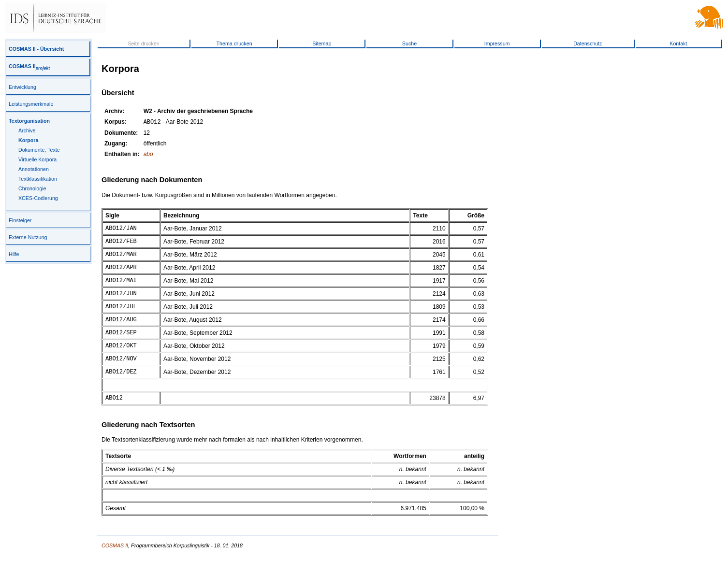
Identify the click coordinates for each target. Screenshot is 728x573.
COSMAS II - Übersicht (36, 49)
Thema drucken (234, 43)
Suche (409, 43)
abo (148, 155)
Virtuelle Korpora (37, 159)
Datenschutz (588, 43)
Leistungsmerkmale (31, 104)
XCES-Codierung (38, 198)
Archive (27, 130)
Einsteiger (20, 220)
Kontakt (678, 43)
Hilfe (14, 254)
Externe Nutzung (28, 237)
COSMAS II (29, 66)
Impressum (497, 43)
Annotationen (34, 169)
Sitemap (322, 43)
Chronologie (32, 188)
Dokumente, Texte (39, 150)
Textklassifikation (38, 179)
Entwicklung (22, 87)
